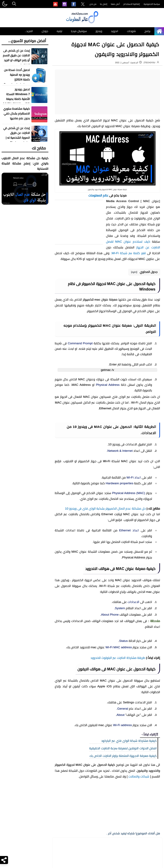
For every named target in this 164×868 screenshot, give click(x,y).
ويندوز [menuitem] (99, 31)
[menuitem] (83, 4)
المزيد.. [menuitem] (29, 31)
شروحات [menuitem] (131, 31)
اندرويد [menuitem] (115, 31)
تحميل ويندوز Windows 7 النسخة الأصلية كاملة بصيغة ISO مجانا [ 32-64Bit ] (16, 97)
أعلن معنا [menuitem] (115, 4)
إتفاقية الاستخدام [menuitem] (132, 4)
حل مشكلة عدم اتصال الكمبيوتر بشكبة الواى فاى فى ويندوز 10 (105, 817)
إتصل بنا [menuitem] (104, 4)
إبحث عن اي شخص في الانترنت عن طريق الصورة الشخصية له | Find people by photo (16, 138)
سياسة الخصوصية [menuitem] (152, 4)
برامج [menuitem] (147, 31)
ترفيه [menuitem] (59, 31)
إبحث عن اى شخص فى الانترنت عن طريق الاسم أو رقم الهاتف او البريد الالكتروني (16, 58)
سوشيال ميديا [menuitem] (79, 31)
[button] (144, 272)
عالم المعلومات (98, 195)
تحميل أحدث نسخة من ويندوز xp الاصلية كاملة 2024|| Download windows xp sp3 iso (17, 80)
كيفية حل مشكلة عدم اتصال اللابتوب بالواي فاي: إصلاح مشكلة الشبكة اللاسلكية (25, 164)
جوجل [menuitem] (45, 31)
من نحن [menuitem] (93, 4)
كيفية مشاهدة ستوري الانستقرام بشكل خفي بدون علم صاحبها (16, 114)
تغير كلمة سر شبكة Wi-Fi (129, 253)
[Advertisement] (107, 92)
